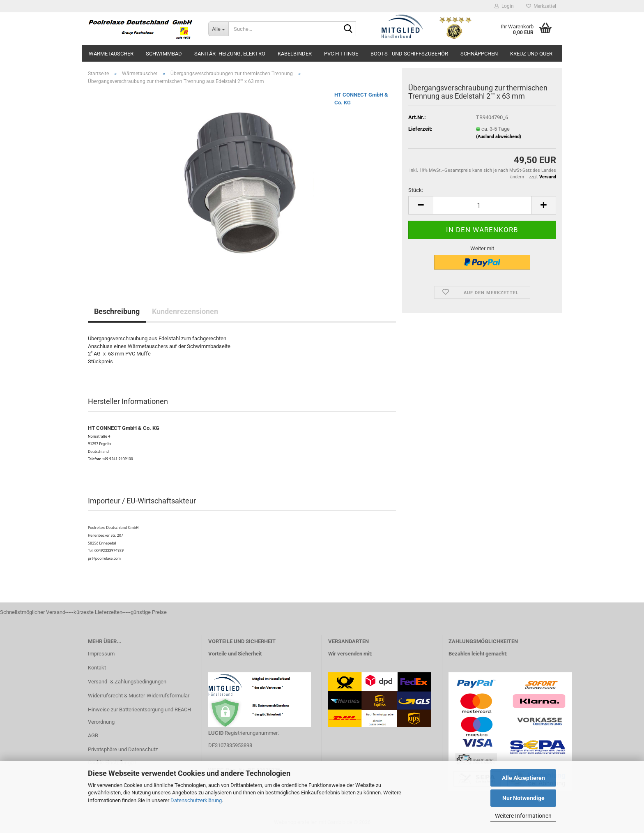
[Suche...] (218, 29)
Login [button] (504, 6)
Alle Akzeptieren (523, 778)
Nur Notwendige (523, 798)
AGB (93, 735)
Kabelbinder (295, 54)
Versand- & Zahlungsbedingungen (127, 682)
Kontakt (97, 668)
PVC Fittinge (341, 54)
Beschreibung (117, 311)
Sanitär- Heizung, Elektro (230, 54)
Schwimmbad (164, 54)
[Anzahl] (482, 205)
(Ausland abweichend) (499, 137)
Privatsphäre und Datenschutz (123, 749)
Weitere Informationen (523, 816)
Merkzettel (541, 6)
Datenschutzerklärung (196, 800)
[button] (421, 205)
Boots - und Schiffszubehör (409, 54)
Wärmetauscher (111, 54)
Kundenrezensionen (185, 311)
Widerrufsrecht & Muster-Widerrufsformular (139, 696)
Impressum (101, 654)
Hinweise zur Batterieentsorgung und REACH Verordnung (139, 716)
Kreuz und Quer (531, 54)
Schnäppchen (479, 54)
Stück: (416, 190)
